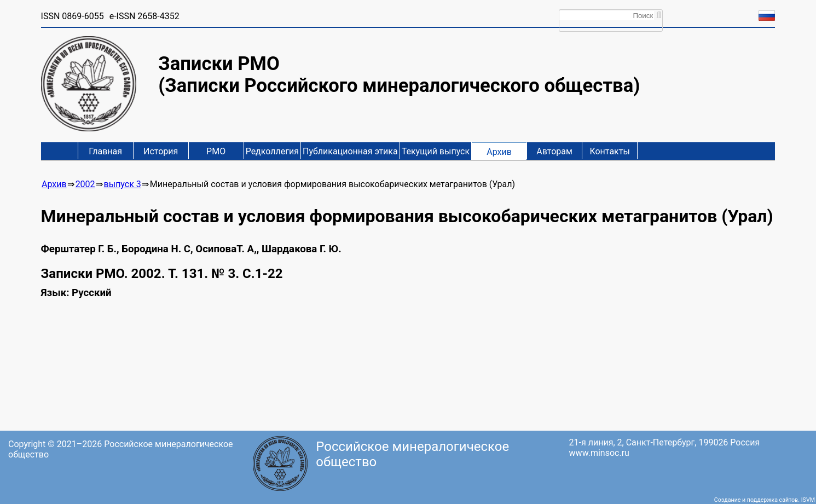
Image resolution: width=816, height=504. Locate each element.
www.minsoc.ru (599, 453)
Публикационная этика (350, 151)
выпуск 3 (123, 184)
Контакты (609, 151)
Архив (499, 152)
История (161, 151)
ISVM (808, 500)
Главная (105, 151)
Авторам (554, 151)
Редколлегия (272, 151)
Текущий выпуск (436, 151)
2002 (85, 184)
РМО (216, 151)
